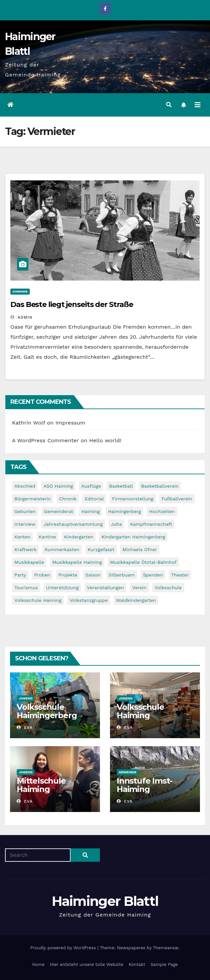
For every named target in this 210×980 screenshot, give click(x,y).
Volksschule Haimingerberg (47, 711)
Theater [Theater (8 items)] (180, 575)
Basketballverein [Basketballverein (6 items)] (160, 486)
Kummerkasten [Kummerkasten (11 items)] (62, 549)
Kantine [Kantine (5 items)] (47, 537)
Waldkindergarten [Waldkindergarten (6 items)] (136, 600)
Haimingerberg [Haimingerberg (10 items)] (124, 511)
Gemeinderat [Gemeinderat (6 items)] (59, 511)
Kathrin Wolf (29, 423)
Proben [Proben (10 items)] (42, 575)
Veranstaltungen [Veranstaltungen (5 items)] (106, 588)
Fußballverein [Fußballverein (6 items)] (177, 499)
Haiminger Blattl (105, 901)
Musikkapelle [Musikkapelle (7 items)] (29, 562)
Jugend (26, 698)
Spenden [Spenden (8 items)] (153, 575)
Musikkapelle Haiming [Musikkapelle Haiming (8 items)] (77, 562)
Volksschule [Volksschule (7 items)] (168, 588)
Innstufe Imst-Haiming (144, 785)
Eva (25, 727)
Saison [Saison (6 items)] (93, 575)
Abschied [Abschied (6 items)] (25, 486)
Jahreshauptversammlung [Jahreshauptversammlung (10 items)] (73, 524)
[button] (169, 105)
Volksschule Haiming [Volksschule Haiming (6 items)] (38, 600)
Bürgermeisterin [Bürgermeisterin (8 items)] (33, 499)
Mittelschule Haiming (41, 785)
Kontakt (137, 964)
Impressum (70, 423)
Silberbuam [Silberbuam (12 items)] (122, 575)
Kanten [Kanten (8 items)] (22, 537)
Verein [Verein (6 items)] (139, 588)
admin (21, 317)
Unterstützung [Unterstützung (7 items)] (63, 588)
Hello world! (105, 440)
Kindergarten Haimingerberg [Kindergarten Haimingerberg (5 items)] (133, 537)
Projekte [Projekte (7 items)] (68, 575)
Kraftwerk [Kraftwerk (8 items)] (25, 549)
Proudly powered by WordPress (64, 948)
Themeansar (166, 948)
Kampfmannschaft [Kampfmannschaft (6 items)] (151, 524)
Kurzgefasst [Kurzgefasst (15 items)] (101, 549)
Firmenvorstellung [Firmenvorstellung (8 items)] (133, 499)
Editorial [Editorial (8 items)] (94, 499)
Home (38, 964)
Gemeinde (128, 772)
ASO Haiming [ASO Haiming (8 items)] (58, 486)
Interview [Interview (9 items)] (25, 524)
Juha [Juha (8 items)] (117, 524)
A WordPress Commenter (45, 440)
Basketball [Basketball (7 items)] (121, 486)
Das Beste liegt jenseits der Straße (72, 304)
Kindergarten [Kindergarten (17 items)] (79, 537)
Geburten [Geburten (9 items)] (25, 511)
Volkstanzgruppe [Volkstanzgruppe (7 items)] (89, 600)
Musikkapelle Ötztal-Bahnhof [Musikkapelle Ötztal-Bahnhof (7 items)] (143, 562)
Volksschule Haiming (140, 711)
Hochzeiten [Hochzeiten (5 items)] (162, 511)
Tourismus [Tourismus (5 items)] (26, 588)
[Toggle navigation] (198, 105)
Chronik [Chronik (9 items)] (68, 499)
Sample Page (164, 964)
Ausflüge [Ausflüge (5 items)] (91, 486)
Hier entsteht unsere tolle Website (86, 964)
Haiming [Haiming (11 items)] (90, 511)
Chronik (20, 291)
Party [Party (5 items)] (20, 575)
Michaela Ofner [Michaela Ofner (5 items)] (140, 549)
